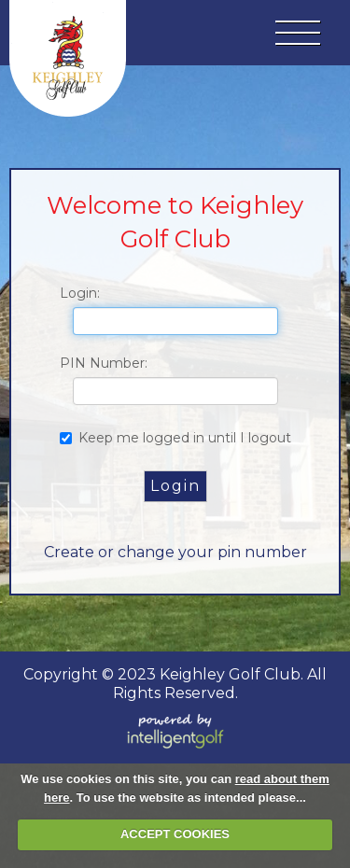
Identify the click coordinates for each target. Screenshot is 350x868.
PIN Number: (104, 363)
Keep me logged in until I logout (175, 438)
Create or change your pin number (175, 552)
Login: (80, 293)
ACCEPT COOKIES (175, 834)
